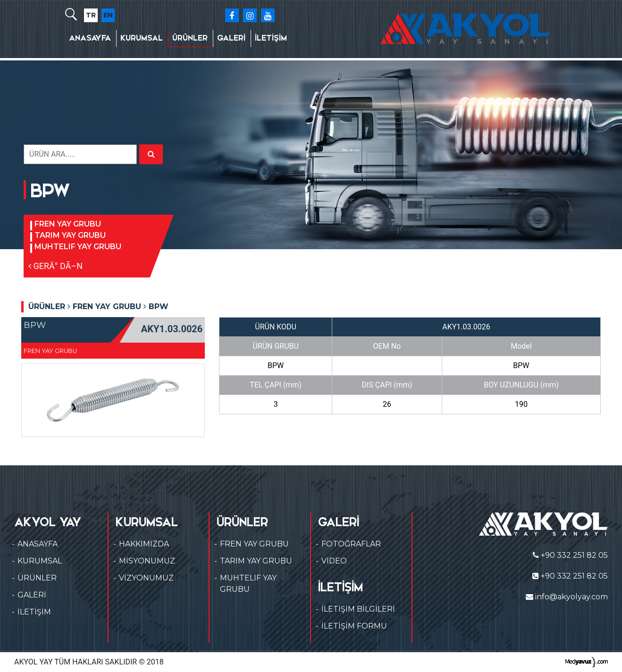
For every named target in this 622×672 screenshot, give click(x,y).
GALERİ (231, 38)
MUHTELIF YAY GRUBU (78, 247)
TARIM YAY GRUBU (70, 235)
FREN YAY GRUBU (68, 224)
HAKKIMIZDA (144, 544)
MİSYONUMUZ (147, 561)
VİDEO (334, 561)
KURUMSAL (142, 38)
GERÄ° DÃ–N (55, 266)
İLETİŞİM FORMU (354, 626)
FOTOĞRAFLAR (351, 544)
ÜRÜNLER (190, 38)
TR (91, 15)
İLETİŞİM (271, 38)
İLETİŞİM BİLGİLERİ (358, 609)
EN (108, 15)
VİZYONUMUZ (146, 578)
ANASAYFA (90, 38)
